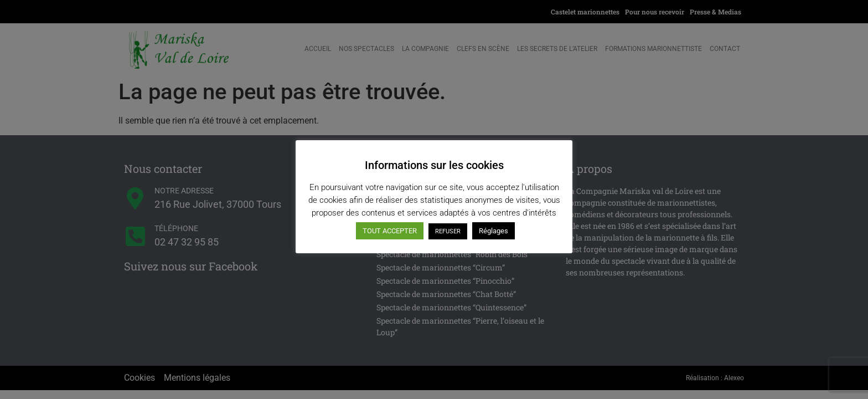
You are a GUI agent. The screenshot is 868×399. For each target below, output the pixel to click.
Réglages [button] (494, 231)
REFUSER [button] (448, 231)
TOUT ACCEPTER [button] (390, 231)
